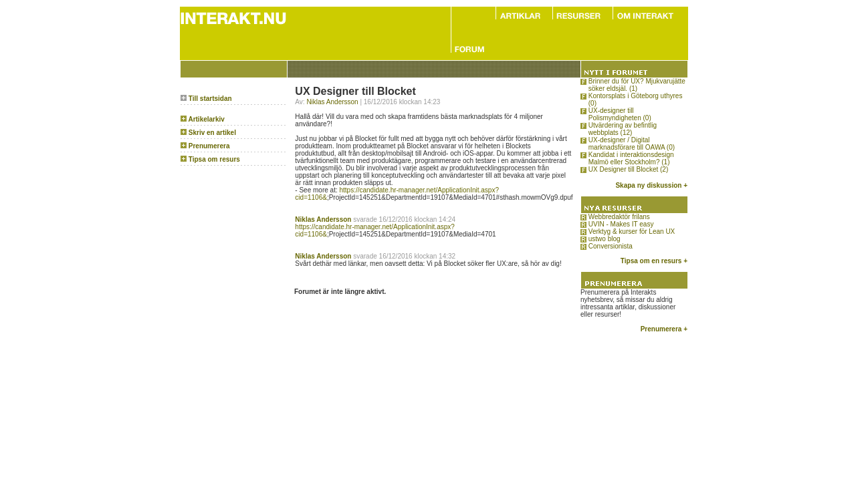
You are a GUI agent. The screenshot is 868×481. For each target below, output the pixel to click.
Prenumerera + (664, 329)
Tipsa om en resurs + (654, 261)
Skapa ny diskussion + (651, 185)
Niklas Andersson (332, 102)
